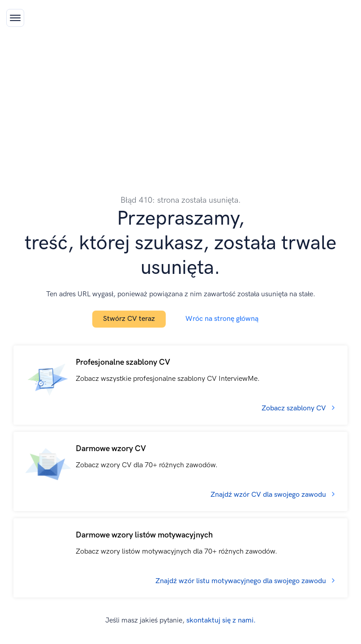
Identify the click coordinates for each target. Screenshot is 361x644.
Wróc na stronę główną (222, 319)
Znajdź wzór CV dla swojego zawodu (268, 495)
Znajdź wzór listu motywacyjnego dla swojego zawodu (241, 581)
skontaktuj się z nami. (221, 621)
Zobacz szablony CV (294, 408)
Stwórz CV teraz (129, 319)
